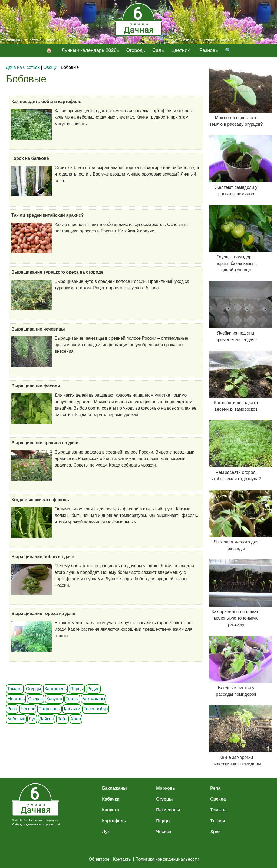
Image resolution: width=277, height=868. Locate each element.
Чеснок (28, 709)
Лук (32, 719)
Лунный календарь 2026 (89, 50)
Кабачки (72, 709)
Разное (207, 50)
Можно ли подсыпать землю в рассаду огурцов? (236, 96)
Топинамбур (96, 709)
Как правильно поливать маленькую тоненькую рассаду (236, 593)
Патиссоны (50, 709)
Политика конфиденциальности (167, 859)
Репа (12, 709)
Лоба (62, 719)
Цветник (180, 50)
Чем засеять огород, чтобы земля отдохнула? (236, 451)
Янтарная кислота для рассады (236, 520)
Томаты (15, 689)
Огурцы (34, 689)
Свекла (35, 699)
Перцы (77, 689)
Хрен (76, 719)
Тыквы (72, 699)
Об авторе (99, 859)
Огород (134, 50)
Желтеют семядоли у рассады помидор (236, 166)
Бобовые (16, 719)
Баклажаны (94, 699)
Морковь (16, 699)
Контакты (122, 859)
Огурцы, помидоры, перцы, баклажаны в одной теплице (236, 239)
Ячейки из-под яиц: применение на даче (236, 311)
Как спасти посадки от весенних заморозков (236, 381)
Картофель (55, 689)
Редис (93, 689)
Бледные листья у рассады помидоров (236, 666)
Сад (157, 50)
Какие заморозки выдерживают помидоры (236, 736)
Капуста (54, 699)
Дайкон (47, 719)
